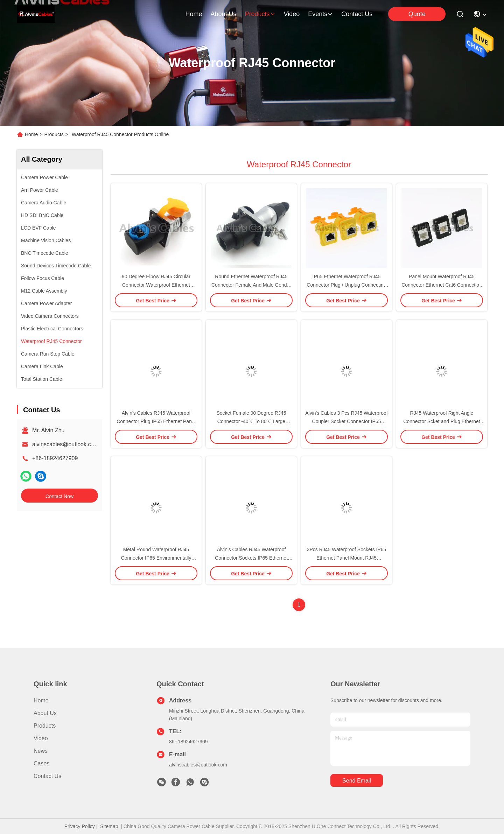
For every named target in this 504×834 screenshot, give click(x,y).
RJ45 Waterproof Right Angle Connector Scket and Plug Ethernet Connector (442, 421)
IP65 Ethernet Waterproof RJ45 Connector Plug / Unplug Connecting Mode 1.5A (346, 285)
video (292, 14)
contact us (357, 14)
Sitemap (109, 826)
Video (41, 738)
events (320, 14)
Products (54, 134)
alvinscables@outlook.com (65, 444)
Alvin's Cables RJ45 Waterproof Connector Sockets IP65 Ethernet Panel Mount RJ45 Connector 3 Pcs (251, 558)
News (41, 751)
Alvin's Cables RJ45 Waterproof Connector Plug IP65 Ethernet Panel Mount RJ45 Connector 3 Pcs (156, 421)
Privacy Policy (80, 826)
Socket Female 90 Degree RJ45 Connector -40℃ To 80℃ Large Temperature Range (251, 421)
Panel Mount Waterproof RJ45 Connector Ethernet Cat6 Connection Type (442, 285)
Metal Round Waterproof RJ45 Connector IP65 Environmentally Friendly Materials (156, 558)
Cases (41, 763)
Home (194, 14)
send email (357, 781)
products (260, 14)
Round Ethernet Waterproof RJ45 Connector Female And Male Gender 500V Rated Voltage (251, 285)
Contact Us (47, 776)
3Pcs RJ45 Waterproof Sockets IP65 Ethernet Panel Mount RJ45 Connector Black (347, 558)
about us (223, 14)
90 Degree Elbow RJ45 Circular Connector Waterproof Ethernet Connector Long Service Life (156, 285)
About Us (45, 713)
